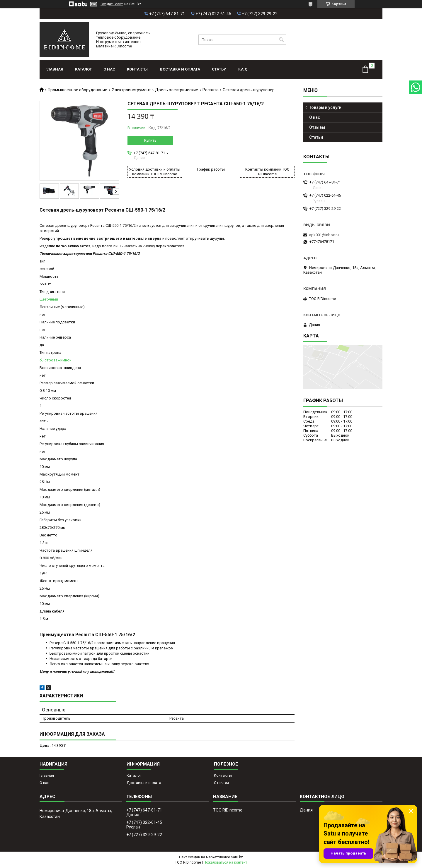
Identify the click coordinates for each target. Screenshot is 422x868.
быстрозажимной (56, 360)
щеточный (49, 299)
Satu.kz (237, 857)
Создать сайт (112, 4)
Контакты (137, 69)
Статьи (219, 69)
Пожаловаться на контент (225, 862)
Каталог (83, 69)
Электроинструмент (131, 90)
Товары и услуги (325, 107)
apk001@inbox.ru (324, 235)
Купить (150, 140)
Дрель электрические (177, 90)
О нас (109, 69)
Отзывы (317, 127)
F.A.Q (243, 69)
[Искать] (281, 40)
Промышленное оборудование (78, 90)
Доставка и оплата (180, 69)
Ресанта (211, 90)
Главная (54, 69)
